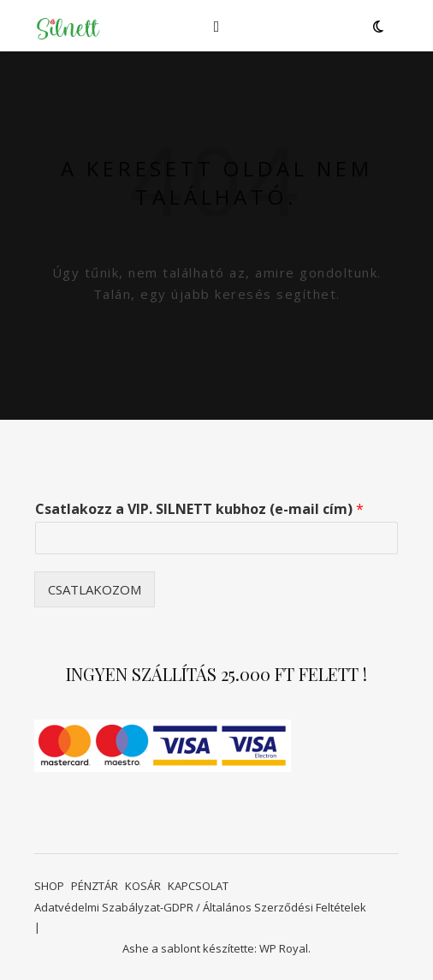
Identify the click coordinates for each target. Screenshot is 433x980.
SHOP (49, 886)
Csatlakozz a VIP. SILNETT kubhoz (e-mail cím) (199, 509)
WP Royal (284, 948)
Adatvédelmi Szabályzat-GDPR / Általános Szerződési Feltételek (200, 907)
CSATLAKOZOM (95, 589)
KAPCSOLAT (198, 886)
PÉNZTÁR (95, 886)
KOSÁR (143, 886)
